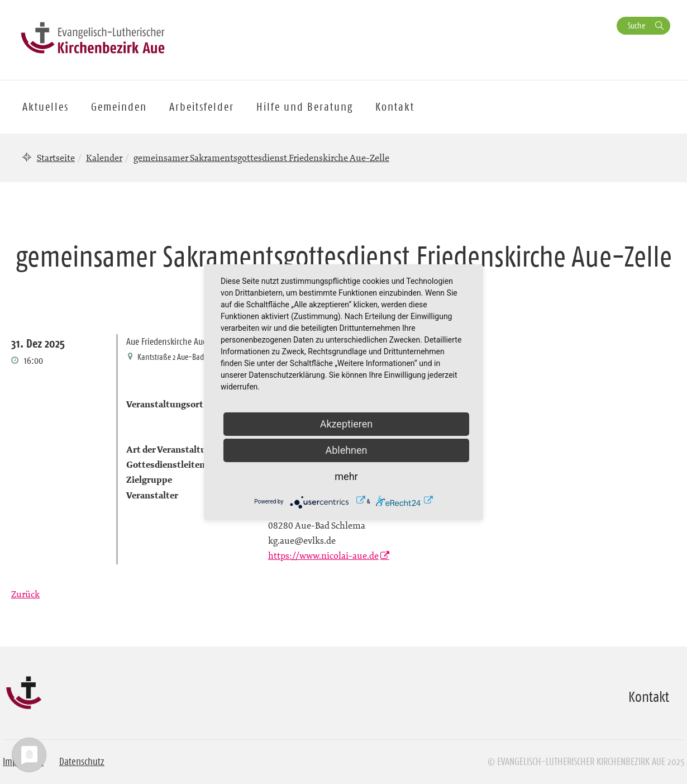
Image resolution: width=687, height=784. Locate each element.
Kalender (104, 158)
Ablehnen (346, 450)
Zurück (25, 594)
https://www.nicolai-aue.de (323, 555)
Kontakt (395, 107)
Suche (636, 25)
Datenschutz (82, 762)
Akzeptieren (347, 424)
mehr (346, 476)
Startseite (56, 158)
